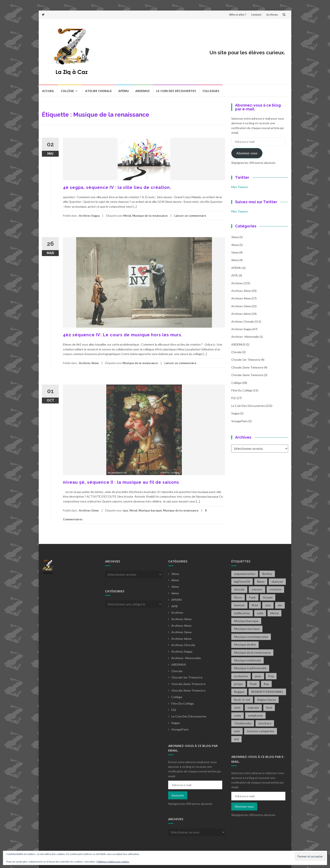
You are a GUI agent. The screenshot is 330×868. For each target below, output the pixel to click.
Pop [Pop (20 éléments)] (271, 676)
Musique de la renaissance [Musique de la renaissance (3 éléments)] (252, 652)
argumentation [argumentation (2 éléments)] (245, 574)
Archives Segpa (89, 216)
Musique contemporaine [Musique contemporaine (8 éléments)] (251, 637)
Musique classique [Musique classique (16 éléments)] (247, 629)
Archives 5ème (89, 510)
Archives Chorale (243, 321)
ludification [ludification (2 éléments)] (242, 613)
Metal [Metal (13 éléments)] (274, 613)
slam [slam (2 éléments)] (237, 707)
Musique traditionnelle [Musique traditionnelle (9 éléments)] (250, 668)
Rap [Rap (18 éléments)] (266, 684)
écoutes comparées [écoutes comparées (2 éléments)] (261, 731)
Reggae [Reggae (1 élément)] (239, 692)
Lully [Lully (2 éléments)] (260, 613)
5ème (235, 252)
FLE (234, 398)
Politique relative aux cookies (113, 862)
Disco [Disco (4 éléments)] (238, 597)
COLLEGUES (211, 91)
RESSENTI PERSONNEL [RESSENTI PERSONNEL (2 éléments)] (267, 692)
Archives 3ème (241, 291)
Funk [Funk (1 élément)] (252, 597)
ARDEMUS (238, 344)
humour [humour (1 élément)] (239, 605)
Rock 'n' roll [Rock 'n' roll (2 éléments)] (242, 700)
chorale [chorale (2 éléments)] (239, 589)
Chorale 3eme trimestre (247, 375)
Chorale (236, 352)
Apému (124, 91)
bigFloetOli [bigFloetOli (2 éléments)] (242, 582)
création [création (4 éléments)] (275, 589)
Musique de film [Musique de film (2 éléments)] (245, 644)
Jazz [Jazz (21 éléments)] (268, 605)
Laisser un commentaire (190, 216)
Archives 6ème (241, 314)
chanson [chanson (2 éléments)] (277, 582)
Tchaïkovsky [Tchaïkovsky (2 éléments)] (243, 723)
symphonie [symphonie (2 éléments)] (255, 715)
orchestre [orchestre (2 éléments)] (241, 676)
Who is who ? (238, 15)
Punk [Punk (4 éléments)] (253, 684)
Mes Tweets (240, 187)
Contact (256, 15)
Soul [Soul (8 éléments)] (269, 707)
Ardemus (142, 91)
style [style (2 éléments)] (238, 715)
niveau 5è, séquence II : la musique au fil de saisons (121, 482)
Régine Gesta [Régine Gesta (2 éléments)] (267, 700)
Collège (67, 91)
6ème (235, 260)
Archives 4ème (89, 363)
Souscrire (178, 795)
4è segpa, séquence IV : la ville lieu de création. (117, 187)
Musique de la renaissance (150, 216)
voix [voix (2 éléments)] (237, 731)
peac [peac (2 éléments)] (258, 676)
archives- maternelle (245, 337)
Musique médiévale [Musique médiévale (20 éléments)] (247, 660)
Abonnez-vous (247, 153)
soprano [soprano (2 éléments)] (253, 707)
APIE (235, 275)
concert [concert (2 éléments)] (257, 589)
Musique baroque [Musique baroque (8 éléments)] (246, 621)
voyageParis (240, 421)
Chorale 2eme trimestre (247, 367)
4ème (235, 245)
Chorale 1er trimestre (246, 360)
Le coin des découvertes (176, 91)
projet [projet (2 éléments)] (238, 684)
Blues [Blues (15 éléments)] (261, 582)
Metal (127, 216)
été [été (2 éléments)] (236, 739)
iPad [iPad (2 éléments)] (255, 605)
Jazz (125, 510)
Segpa (235, 413)
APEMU (236, 268)
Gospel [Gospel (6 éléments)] (268, 597)
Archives (272, 15)
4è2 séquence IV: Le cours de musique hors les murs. (123, 335)
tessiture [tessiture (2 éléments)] (265, 723)
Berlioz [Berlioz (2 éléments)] (267, 574)
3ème (235, 237)
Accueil (48, 91)
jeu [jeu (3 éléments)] (280, 605)
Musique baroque (150, 510)
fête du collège (242, 390)
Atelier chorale (98, 91)
